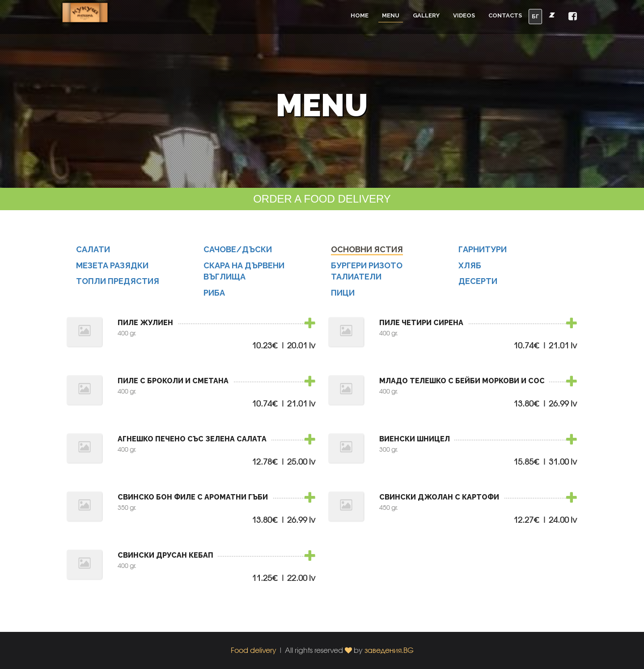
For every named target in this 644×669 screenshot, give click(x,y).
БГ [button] (535, 16)
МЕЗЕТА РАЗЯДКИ (112, 270)
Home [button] (360, 15)
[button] (573, 17)
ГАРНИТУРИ (483, 254)
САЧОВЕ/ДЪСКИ (238, 254)
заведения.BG (389, 650)
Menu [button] (391, 15)
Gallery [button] (426, 15)
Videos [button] (464, 15)
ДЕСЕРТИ (478, 286)
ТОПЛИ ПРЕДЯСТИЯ (118, 286)
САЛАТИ (93, 254)
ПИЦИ (343, 298)
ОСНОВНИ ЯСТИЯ (367, 254)
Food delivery (254, 650)
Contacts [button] (505, 15)
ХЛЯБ (470, 270)
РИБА (214, 298)
